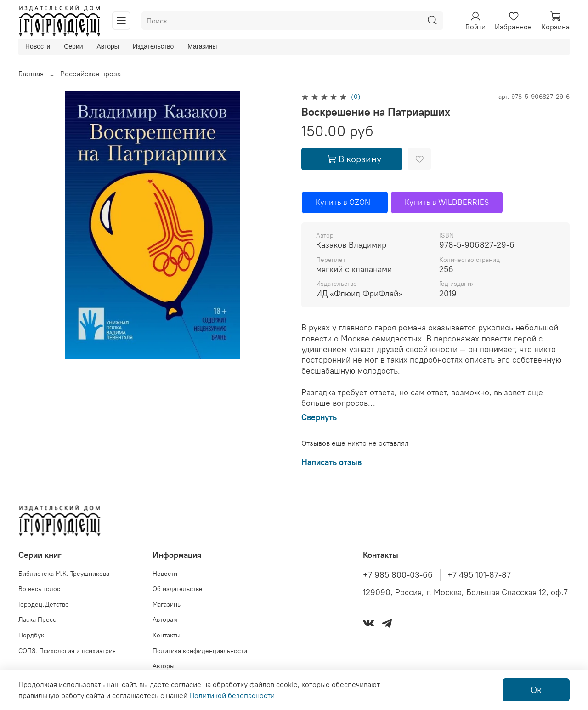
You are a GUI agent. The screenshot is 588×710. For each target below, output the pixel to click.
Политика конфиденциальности (200, 651)
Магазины (202, 46)
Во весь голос (39, 589)
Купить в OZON (345, 202)
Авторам (165, 619)
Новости (38, 46)
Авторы (108, 46)
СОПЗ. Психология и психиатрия (67, 651)
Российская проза (90, 74)
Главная (31, 74)
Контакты (167, 635)
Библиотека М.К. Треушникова (64, 574)
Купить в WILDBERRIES (447, 202)
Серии (73, 46)
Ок (536, 690)
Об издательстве (178, 589)
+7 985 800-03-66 (398, 575)
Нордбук (31, 635)
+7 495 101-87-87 (479, 575)
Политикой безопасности (232, 695)
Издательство (153, 46)
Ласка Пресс (37, 619)
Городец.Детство (44, 604)
